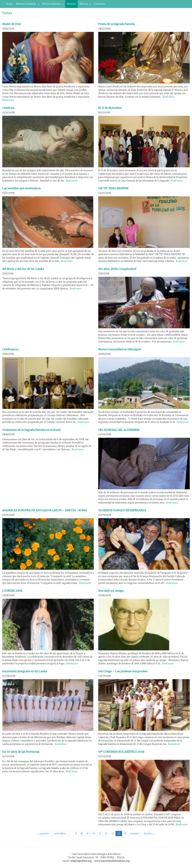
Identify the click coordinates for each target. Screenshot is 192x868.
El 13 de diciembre (110, 108)
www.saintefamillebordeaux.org (112, 861)
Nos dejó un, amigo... (112, 591)
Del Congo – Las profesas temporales (123, 671)
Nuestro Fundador (27, 5)
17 (76, 833)
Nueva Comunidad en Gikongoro (120, 349)
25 (125, 833)
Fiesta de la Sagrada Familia (116, 24)
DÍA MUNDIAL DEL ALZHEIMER (119, 430)
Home (9, 4)
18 (82, 833)
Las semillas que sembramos (21, 188)
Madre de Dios (12, 24)
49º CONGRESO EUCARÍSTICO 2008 (121, 752)
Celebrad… (9, 108)
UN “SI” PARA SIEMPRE (113, 188)
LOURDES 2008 (12, 591)
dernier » (149, 833)
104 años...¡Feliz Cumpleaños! (117, 269)
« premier (44, 833)
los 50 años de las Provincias (21, 752)
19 (88, 833)
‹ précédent (59, 833)
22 (106, 833)
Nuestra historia (52, 5)
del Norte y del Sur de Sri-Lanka (23, 269)
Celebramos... (11, 349)
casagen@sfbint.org (81, 861)
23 (112, 833)
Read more (8, 100)
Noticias (71, 4)
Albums (84, 5)
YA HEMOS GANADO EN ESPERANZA (122, 510)
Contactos (100, 4)
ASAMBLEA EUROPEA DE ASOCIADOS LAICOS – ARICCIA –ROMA (45, 510)
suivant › (135, 833)
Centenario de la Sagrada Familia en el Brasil (31, 430)
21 (100, 833)
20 (94, 833)
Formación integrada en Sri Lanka (25, 671)
